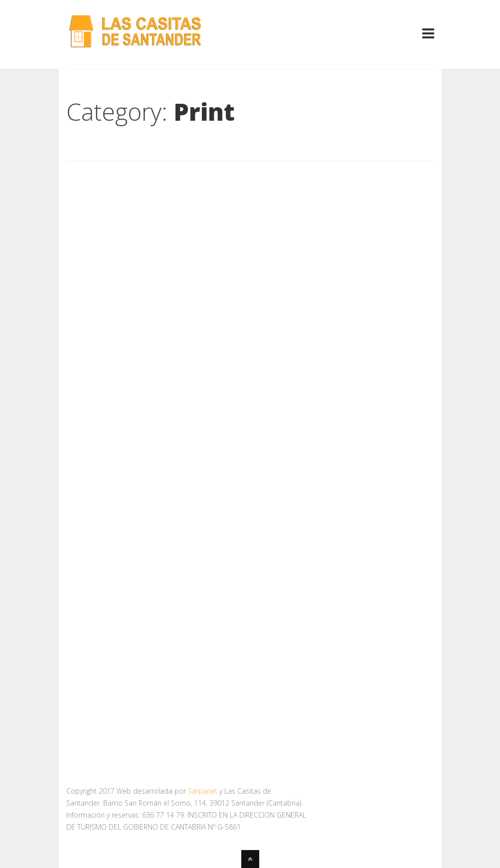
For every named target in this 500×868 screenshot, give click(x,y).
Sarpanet (203, 791)
